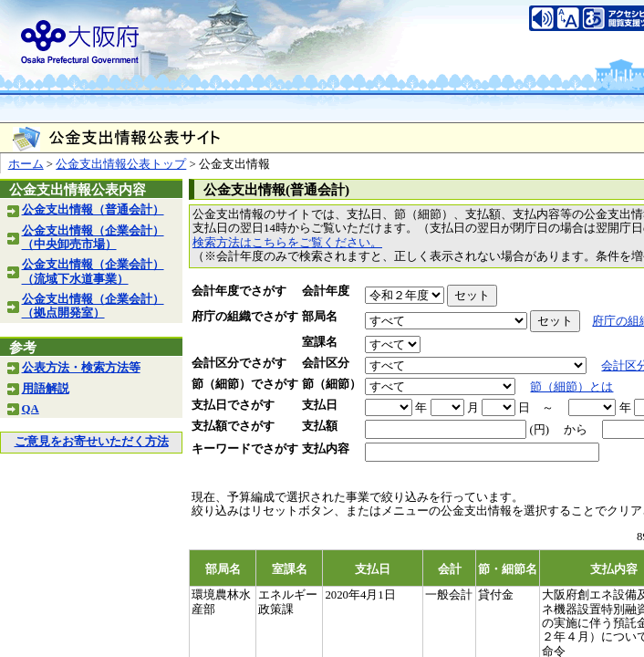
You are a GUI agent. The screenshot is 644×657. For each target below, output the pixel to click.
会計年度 (326, 291)
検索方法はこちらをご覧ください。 (287, 243)
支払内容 (326, 449)
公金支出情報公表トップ (121, 164)
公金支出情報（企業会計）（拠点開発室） (93, 306)
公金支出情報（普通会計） (93, 210)
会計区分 (326, 363)
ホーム (26, 164)
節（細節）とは (571, 387)
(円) (539, 430)
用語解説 (46, 389)
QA (31, 409)
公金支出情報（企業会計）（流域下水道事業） (93, 271)
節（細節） (332, 384)
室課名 (320, 342)
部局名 (320, 317)
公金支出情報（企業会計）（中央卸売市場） (93, 238)
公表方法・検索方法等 (81, 368)
